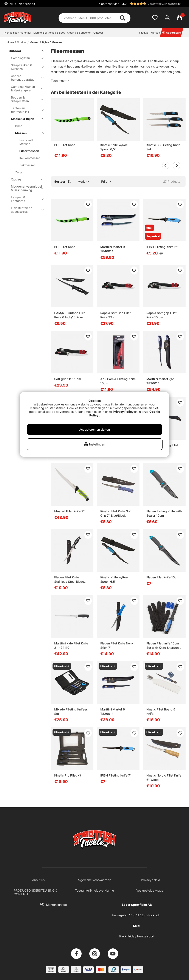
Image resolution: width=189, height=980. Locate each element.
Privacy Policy (123, 412)
